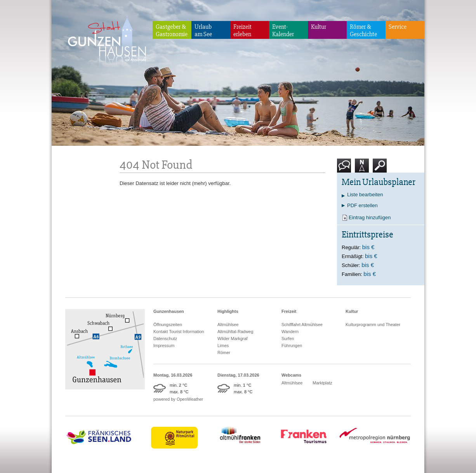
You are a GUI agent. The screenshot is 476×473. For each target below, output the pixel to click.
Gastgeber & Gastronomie (172, 31)
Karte (362, 168)
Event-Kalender (283, 31)
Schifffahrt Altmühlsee (302, 325)
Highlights (228, 311)
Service (398, 27)
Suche (380, 168)
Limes (223, 346)
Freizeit (289, 311)
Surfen (288, 339)
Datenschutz (165, 339)
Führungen (292, 346)
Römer (224, 353)
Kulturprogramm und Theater (373, 325)
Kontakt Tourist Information (179, 332)
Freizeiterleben (242, 31)
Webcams (291, 375)
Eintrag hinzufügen (370, 217)
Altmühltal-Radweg (235, 332)
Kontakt (346, 168)
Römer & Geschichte (363, 31)
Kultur (319, 27)
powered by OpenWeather (178, 399)
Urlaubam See (203, 31)
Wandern (290, 332)
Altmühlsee (228, 325)
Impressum (164, 346)
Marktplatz (322, 383)
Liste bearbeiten (365, 195)
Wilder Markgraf (233, 339)
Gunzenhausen (169, 311)
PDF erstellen (362, 205)
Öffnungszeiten (168, 325)
